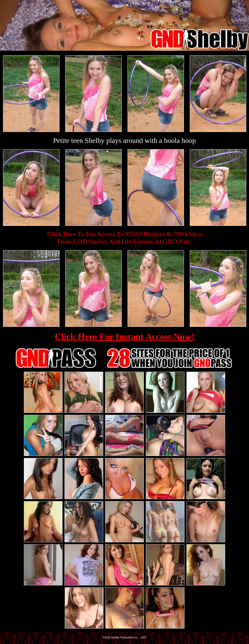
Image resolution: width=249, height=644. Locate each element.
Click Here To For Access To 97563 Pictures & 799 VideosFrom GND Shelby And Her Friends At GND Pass (125, 238)
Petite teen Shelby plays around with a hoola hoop (124, 140)
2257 (143, 638)
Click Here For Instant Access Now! (124, 337)
